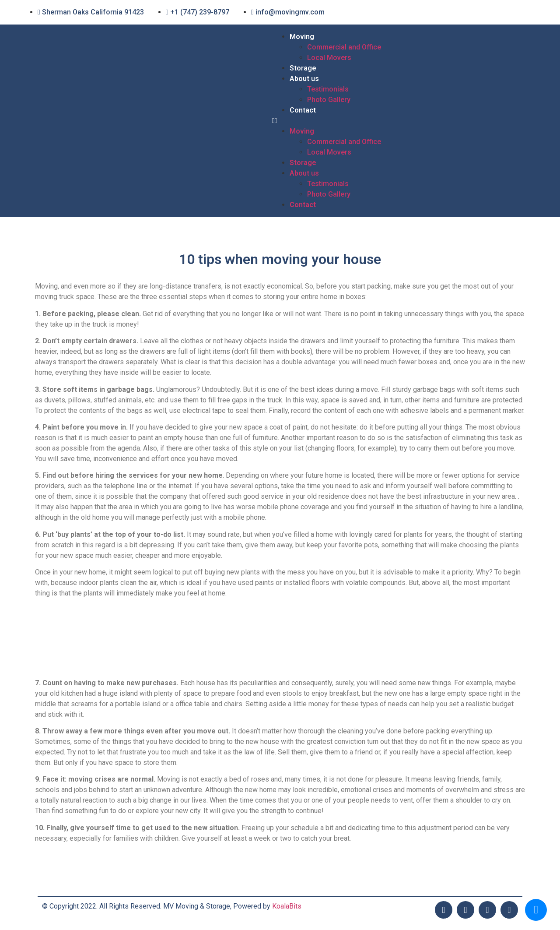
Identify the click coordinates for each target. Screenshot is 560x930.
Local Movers (329, 58)
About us (304, 79)
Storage (303, 68)
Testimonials (328, 89)
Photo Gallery (329, 100)
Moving (302, 37)
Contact (303, 110)
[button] (397, 121)
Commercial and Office (344, 47)
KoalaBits (287, 906)
